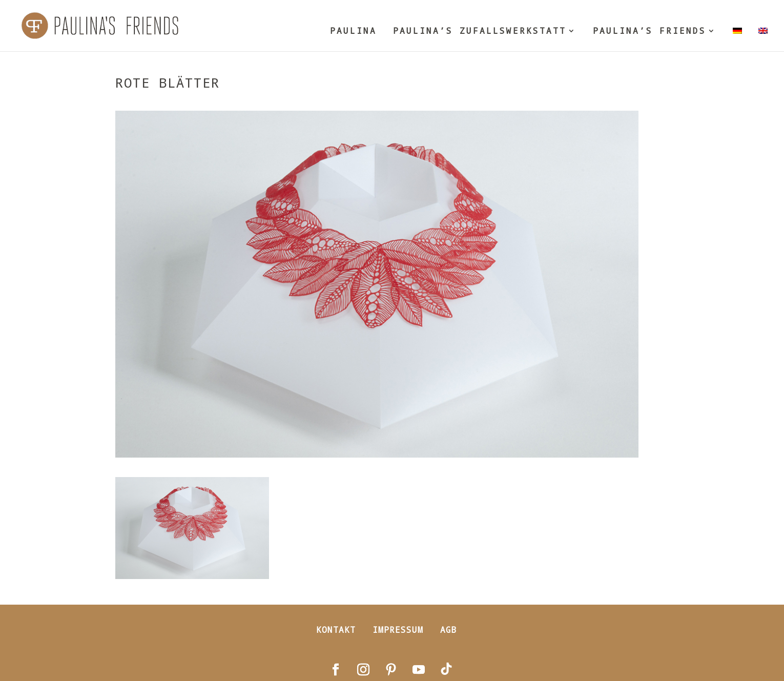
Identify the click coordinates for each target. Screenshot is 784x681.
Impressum (398, 630)
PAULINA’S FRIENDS (649, 32)
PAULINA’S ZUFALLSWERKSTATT (480, 32)
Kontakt (336, 630)
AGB (449, 630)
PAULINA (353, 32)
